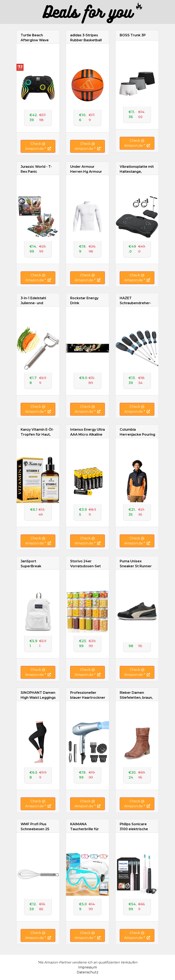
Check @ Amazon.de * (38, 146)
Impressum (88, 967)
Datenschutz (88, 972)
